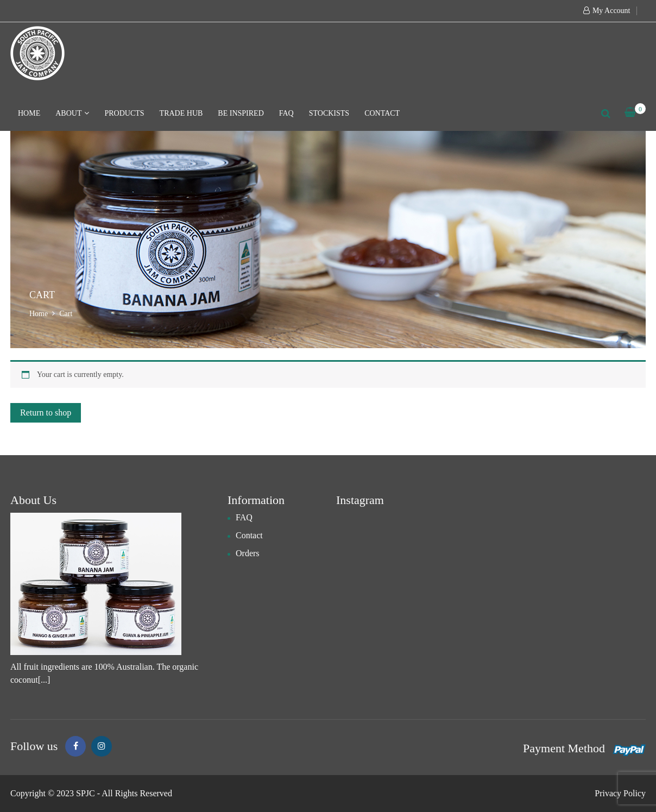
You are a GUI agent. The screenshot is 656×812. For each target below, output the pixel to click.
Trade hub (181, 113)
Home (29, 113)
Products (124, 113)
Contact (382, 113)
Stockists (329, 113)
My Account (611, 11)
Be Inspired (241, 113)
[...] (44, 680)
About (72, 113)
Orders (248, 553)
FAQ (286, 113)
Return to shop (46, 413)
